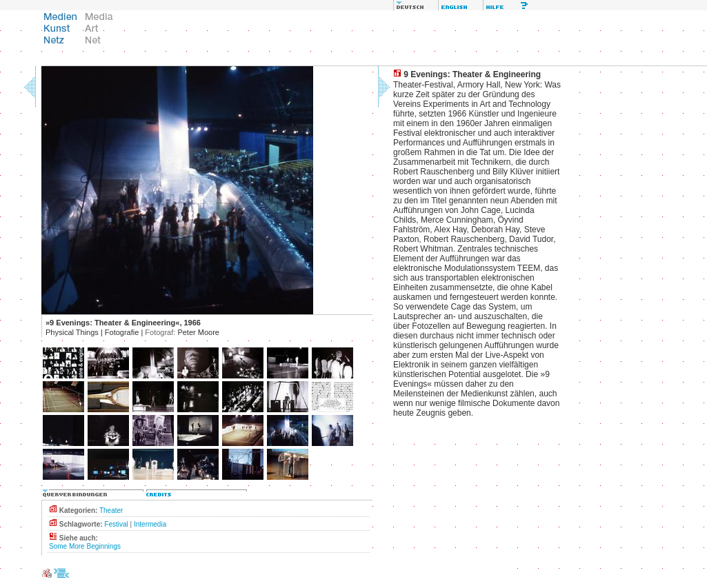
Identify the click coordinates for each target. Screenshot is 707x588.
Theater (111, 510)
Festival (116, 524)
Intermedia (150, 524)
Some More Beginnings (85, 546)
